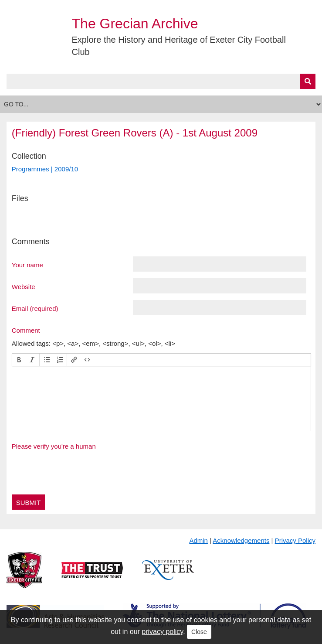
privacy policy (162, 632)
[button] (19, 360)
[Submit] (308, 81)
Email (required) (35, 308)
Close (199, 632)
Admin (198, 540)
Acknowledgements (241, 540)
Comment (26, 330)
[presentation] (19, 360)
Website (24, 286)
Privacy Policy (295, 540)
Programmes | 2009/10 (45, 169)
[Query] (161, 81)
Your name (27, 265)
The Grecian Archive (135, 24)
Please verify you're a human (54, 446)
